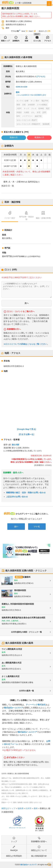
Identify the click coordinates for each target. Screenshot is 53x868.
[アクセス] (41, 77)
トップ (14, 841)
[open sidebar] (49, 4)
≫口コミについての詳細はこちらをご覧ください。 (26, 344)
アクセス (48, 41)
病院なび (8, 2)
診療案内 (16, 41)
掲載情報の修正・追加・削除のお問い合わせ (26, 493)
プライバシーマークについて (17, 828)
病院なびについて (39, 850)
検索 (49, 864)
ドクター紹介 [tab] (10, 218)
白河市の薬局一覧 (27, 691)
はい (16, 526)
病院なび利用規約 (14, 856)
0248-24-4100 (22, 87)
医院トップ (5, 41)
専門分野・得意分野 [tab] (26, 218)
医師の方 (14, 137)
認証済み (19, 577)
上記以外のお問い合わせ (17, 497)
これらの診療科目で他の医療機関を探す (31, 95)
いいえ (37, 526)
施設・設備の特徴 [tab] (43, 218)
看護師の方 (39, 137)
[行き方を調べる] (27, 434)
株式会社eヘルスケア (14, 708)
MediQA (14, 850)
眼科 (18, 92)
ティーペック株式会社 (36, 705)
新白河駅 (16, 445)
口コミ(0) (37, 41)
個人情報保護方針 (39, 856)
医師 (26, 41)
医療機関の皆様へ (39, 841)
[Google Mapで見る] (27, 429)
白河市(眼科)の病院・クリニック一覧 (26, 632)
